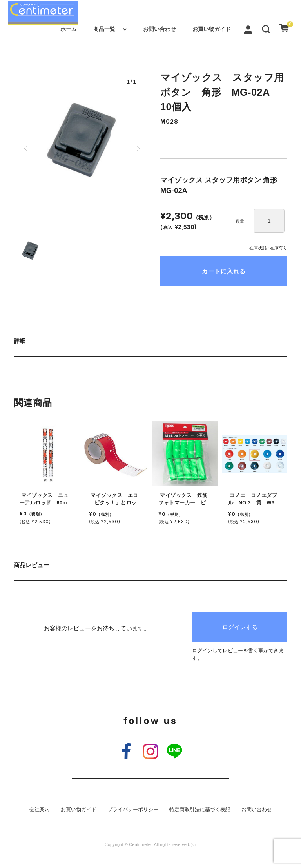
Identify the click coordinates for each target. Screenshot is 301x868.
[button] (266, 29)
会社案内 (40, 810)
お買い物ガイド (212, 29)
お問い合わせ (160, 29)
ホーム (69, 29)
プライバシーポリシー (133, 810)
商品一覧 (104, 29)
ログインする (240, 627)
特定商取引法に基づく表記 (200, 810)
